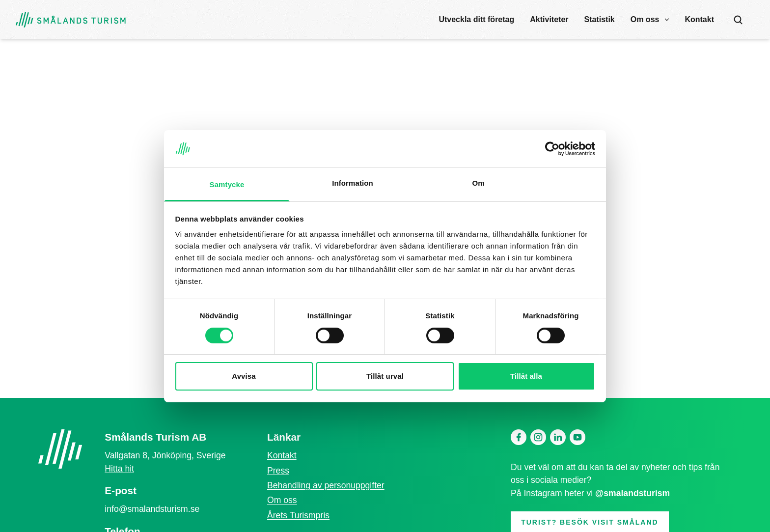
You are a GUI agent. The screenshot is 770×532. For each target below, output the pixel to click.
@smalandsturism (632, 493)
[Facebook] (519, 437)
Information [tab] (353, 183)
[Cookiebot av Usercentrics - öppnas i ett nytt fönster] (552, 149)
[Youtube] (577, 437)
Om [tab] (478, 183)
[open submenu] (667, 20)
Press (278, 471)
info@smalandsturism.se (152, 509)
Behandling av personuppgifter (326, 485)
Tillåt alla (526, 376)
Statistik (600, 19)
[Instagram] (538, 437)
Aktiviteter (549, 19)
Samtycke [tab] (227, 184)
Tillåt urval (385, 376)
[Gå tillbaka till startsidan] (71, 20)
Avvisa (244, 376)
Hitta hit (119, 469)
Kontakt (699, 19)
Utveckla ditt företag (476, 19)
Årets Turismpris (298, 515)
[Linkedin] (558, 437)
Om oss (645, 19)
